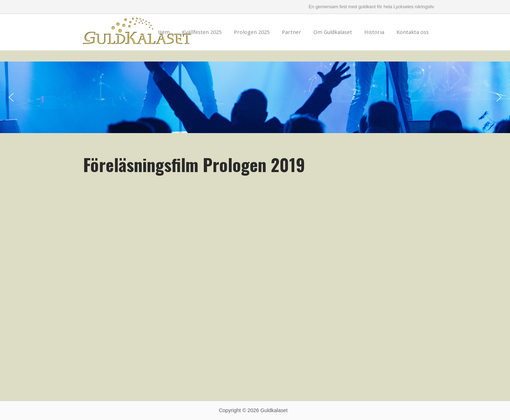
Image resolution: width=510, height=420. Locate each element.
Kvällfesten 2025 (202, 32)
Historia (374, 32)
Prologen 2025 (252, 32)
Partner (292, 32)
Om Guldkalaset (333, 32)
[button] (11, 97)
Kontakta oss (413, 32)
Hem (164, 32)
